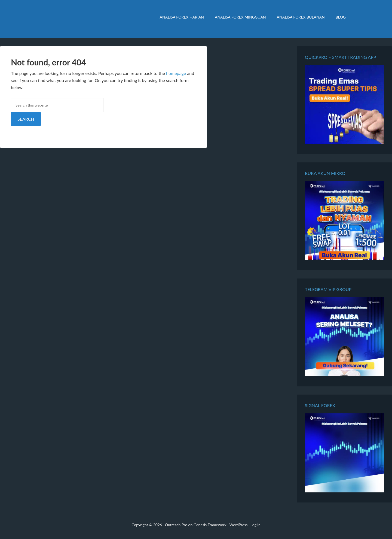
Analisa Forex (87, 19)
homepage (176, 73)
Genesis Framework (210, 525)
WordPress (239, 525)
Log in (255, 525)
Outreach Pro (176, 525)
